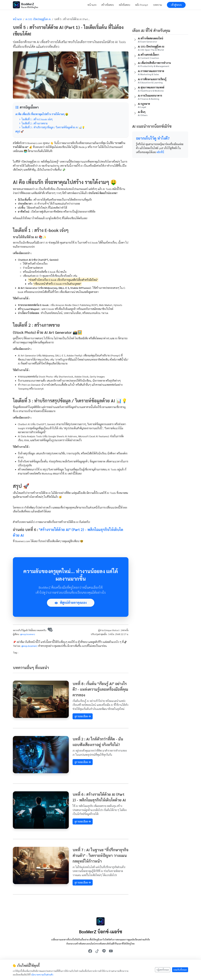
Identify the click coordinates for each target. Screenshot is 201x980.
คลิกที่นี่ (160, 152)
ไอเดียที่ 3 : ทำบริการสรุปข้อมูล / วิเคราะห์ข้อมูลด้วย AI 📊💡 (52, 127)
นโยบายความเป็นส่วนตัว (42, 974)
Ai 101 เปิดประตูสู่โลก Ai (38, 19)
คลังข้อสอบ (125, 5)
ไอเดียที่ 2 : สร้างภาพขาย (33, 123)
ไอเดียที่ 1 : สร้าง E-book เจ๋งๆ (36, 119)
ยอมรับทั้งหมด (180, 970)
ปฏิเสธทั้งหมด (163, 970)
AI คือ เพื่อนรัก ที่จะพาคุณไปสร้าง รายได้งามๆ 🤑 (42, 114)
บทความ (158, 5)
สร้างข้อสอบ (108, 5)
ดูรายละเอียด (83, 716)
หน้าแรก (92, 5)
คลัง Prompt (142, 5)
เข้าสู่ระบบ (176, 5)
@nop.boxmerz (28, 634)
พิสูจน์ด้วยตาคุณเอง (71, 603)
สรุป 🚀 (20, 131)
